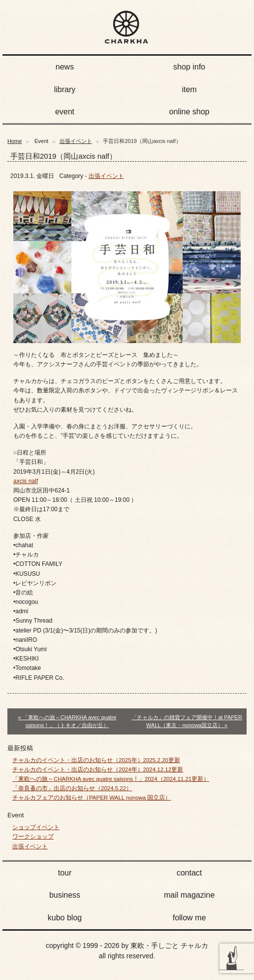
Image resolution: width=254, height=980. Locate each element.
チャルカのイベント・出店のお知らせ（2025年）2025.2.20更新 (96, 760)
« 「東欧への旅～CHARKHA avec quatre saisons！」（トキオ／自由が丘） (67, 721)
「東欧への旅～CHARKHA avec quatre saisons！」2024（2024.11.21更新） (111, 779)
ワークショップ (33, 837)
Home (15, 141)
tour (65, 873)
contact (190, 873)
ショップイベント (36, 827)
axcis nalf (26, 481)
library (65, 89)
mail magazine (189, 895)
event (65, 112)
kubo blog (65, 918)
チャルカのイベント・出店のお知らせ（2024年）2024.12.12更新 (98, 770)
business (65, 895)
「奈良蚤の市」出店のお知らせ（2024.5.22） (72, 788)
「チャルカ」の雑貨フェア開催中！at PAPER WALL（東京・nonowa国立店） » (187, 721)
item (189, 89)
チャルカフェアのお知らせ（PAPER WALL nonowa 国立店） (92, 798)
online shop (190, 112)
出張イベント (76, 141)
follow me (190, 918)
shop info (189, 67)
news (65, 67)
